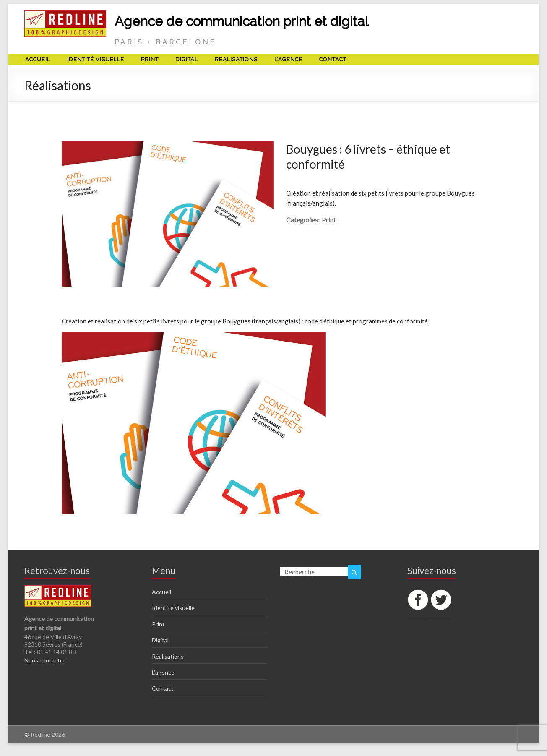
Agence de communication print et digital (241, 21)
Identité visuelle (96, 59)
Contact (333, 59)
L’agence (288, 59)
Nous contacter (45, 660)
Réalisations (236, 59)
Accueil (38, 59)
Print (150, 59)
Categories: (303, 220)
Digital (187, 59)
